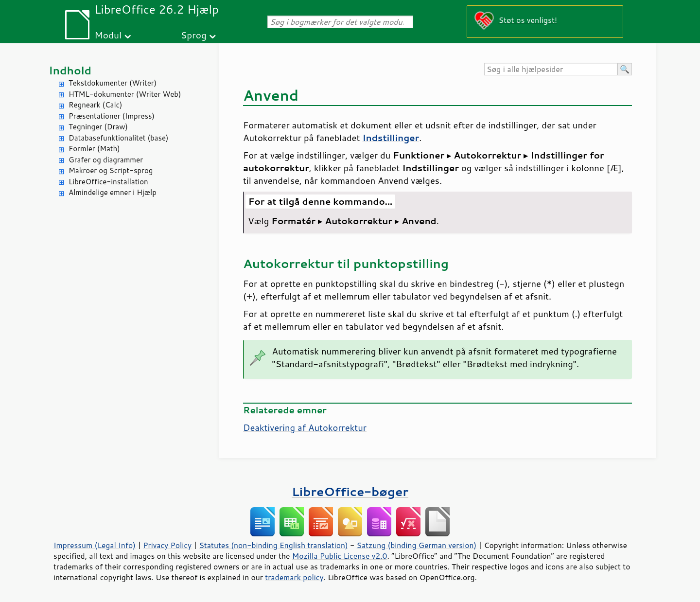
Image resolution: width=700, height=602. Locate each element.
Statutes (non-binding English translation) (273, 545)
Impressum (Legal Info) (95, 545)
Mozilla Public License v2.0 (340, 556)
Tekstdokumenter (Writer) (113, 83)
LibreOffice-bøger (350, 491)
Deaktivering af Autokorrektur (305, 427)
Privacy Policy (167, 545)
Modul (108, 35)
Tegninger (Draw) (98, 127)
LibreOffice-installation (108, 182)
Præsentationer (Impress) (112, 116)
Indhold (70, 70)
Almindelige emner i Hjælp (113, 192)
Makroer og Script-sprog (111, 170)
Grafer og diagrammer (106, 160)
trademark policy (294, 577)
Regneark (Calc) (95, 105)
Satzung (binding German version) (417, 545)
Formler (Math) (94, 149)
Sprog (194, 35)
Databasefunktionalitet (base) (118, 138)
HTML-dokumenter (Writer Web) (125, 94)
